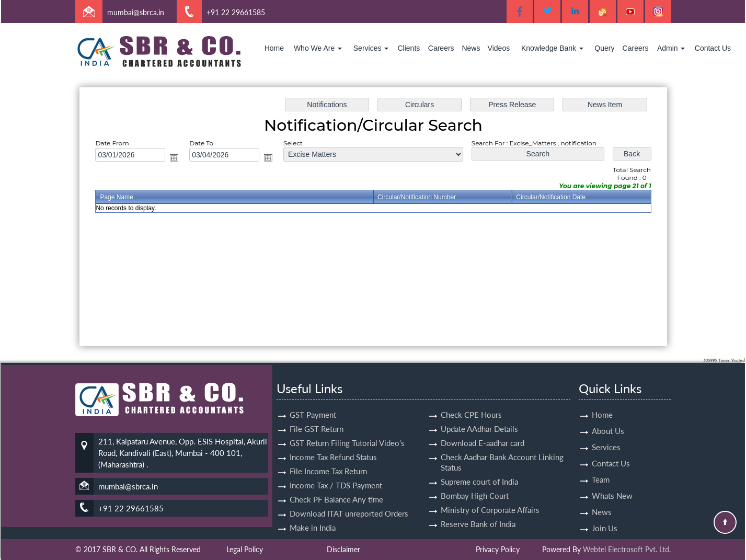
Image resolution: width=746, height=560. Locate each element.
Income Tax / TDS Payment (336, 473)
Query (604, 48)
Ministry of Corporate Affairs (490, 498)
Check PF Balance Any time (336, 487)
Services (371, 48)
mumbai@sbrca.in (136, 12)
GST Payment (313, 403)
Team (601, 467)
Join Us (605, 516)
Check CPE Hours (471, 403)
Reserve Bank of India (478, 512)
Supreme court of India (479, 470)
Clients (409, 48)
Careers (441, 48)
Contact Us (713, 48)
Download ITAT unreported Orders (349, 501)
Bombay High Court (475, 484)
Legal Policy (245, 549)
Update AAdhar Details (479, 417)
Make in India (313, 516)
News (471, 48)
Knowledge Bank (552, 48)
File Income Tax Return (328, 459)
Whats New (612, 484)
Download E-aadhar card (483, 431)
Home (274, 48)
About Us (608, 419)
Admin (671, 48)
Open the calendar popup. (179, 159)
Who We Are (318, 48)
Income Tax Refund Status (333, 445)
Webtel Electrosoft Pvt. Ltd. (627, 549)
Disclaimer (343, 549)
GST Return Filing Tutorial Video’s (347, 431)
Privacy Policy (498, 549)
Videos (499, 48)
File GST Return (317, 417)
